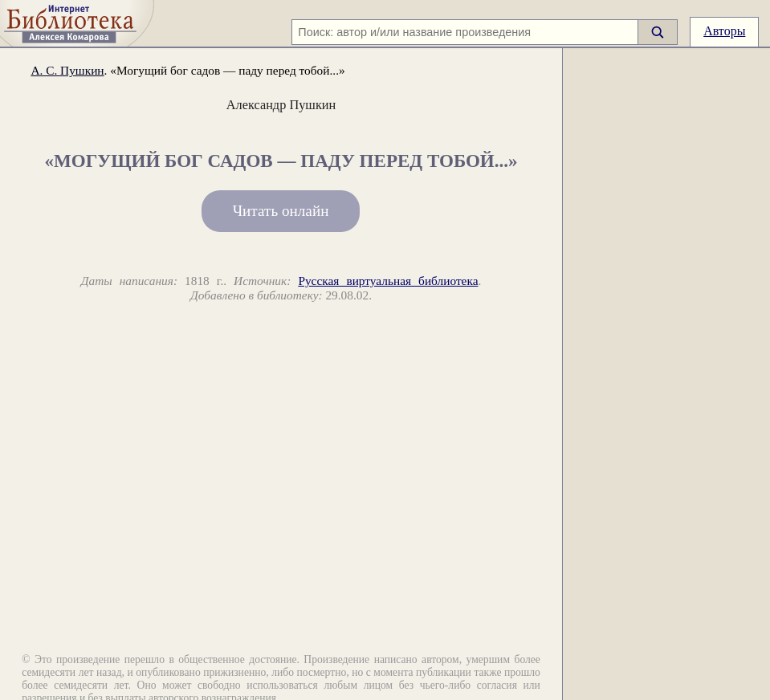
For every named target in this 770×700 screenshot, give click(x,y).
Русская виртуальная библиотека (388, 281)
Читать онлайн (281, 211)
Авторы (724, 31)
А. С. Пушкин (67, 70)
